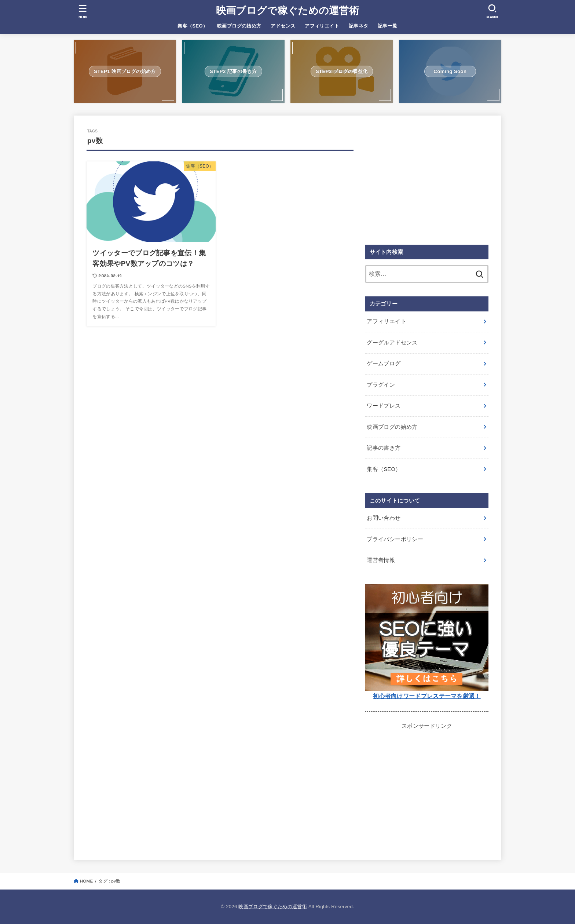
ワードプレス (384, 406)
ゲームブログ (384, 364)
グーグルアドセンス (392, 343)
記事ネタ (359, 26)
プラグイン (381, 385)
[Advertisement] (427, 180)
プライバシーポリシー (395, 539)
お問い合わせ (384, 518)
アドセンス (283, 26)
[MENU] (83, 11)
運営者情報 (381, 560)
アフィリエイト (322, 26)
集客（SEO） (193, 26)
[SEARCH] (492, 11)
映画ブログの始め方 (239, 26)
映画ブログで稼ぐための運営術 (287, 11)
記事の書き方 (384, 448)
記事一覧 (388, 26)
